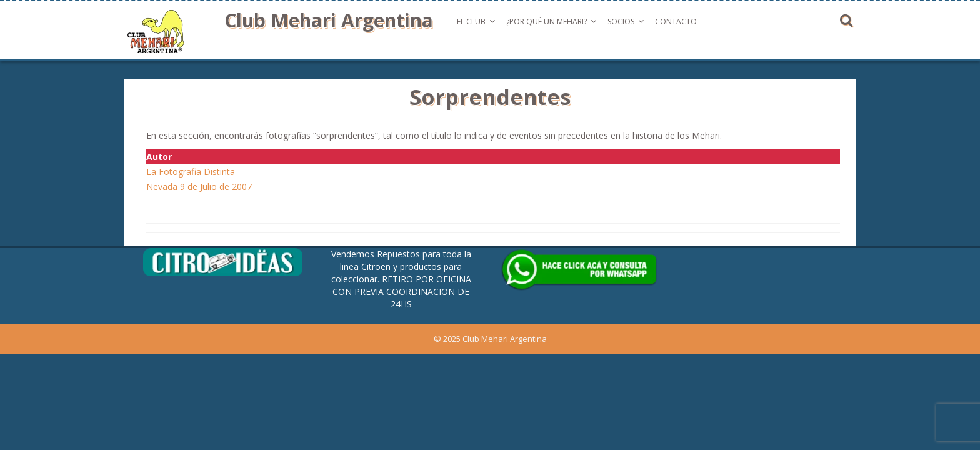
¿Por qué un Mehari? (547, 22)
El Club (471, 22)
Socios (621, 22)
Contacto (676, 22)
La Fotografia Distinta (191, 172)
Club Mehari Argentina (329, 20)
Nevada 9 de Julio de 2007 (199, 187)
